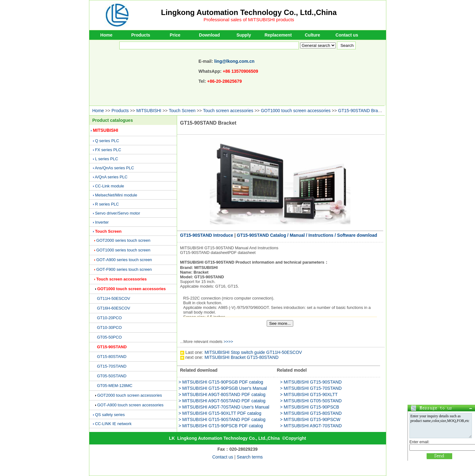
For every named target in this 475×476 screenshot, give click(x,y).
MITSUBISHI (149, 111)
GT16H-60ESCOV (114, 308)
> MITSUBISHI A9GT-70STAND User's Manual (224, 407)
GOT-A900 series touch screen (124, 260)
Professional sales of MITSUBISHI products (249, 20)
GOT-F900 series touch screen (124, 269)
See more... (280, 323)
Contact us (347, 35)
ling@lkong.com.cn (234, 61)
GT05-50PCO (109, 337)
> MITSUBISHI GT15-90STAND (311, 382)
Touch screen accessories (229, 111)
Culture (312, 35)
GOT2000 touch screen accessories (129, 395)
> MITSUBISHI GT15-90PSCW (310, 419)
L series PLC (106, 159)
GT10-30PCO (109, 327)
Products (141, 35)
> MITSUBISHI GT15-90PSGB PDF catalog (221, 382)
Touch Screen (182, 111)
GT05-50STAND (112, 376)
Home (106, 35)
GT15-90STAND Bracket (362, 111)
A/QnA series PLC (111, 177)
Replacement (278, 35)
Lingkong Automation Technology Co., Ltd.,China (249, 12)
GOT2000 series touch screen (123, 240)
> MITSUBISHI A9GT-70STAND (311, 426)
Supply (244, 35)
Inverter (102, 222)
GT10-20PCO (109, 318)
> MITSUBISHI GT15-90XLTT (309, 394)
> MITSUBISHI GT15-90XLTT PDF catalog (220, 413)
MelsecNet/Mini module (116, 195)
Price (175, 35)
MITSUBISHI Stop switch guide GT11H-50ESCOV (253, 352)
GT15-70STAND (112, 366)
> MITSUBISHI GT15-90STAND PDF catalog (222, 419)
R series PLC (107, 204)
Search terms (250, 457)
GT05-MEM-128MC (115, 386)
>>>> (228, 342)
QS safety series (110, 415)
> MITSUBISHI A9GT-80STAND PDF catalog (222, 394)
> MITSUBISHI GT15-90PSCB (310, 407)
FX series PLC (108, 150)
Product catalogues (113, 120)
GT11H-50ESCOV (114, 298)
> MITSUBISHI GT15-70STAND (311, 388)
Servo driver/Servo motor (118, 213)
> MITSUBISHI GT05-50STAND (311, 401)
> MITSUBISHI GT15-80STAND (311, 413)
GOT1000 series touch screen (123, 250)
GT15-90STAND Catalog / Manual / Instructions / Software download (307, 235)
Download (209, 35)
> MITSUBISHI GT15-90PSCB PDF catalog (221, 426)
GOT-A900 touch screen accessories (130, 405)
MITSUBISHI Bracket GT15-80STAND (242, 357)
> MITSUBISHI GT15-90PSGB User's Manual (223, 388)
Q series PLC (107, 141)
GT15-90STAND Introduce (207, 235)
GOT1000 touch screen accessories (296, 111)
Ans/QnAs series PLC (114, 168)
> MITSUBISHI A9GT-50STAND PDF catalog (222, 401)
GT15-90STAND (112, 347)
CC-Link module (109, 186)
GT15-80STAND (112, 357)
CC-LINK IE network (113, 424)
